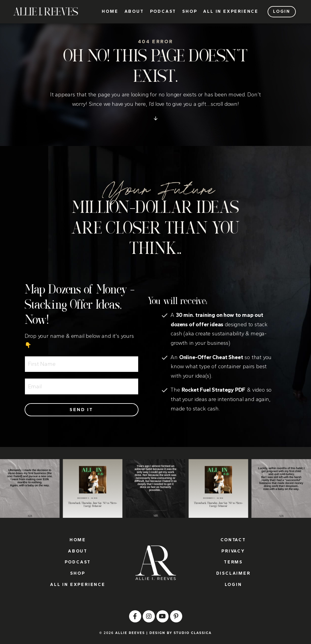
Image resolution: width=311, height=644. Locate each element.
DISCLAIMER (233, 573)
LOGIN (233, 585)
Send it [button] (81, 410)
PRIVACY (233, 551)
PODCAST (163, 12)
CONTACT (233, 540)
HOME (110, 12)
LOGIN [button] (282, 11)
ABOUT (134, 12)
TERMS (233, 562)
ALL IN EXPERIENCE (231, 12)
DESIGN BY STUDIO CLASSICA (181, 633)
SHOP (190, 12)
